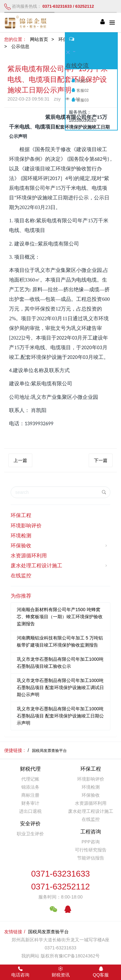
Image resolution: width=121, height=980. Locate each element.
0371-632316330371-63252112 (60, 880)
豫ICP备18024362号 (79, 956)
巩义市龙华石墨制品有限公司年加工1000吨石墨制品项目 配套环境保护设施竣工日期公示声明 (60, 716)
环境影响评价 (26, 526)
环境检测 (21, 536)
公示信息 (20, 46)
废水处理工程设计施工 (60, 566)
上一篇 (20, 460)
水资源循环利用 (29, 556)
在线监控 (21, 576)
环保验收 (60, 546)
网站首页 (39, 39)
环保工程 (21, 515)
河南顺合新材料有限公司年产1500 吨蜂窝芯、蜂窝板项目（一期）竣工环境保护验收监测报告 (60, 617)
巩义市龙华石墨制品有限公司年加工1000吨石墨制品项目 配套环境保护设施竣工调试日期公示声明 (60, 687)
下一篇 (101, 460)
